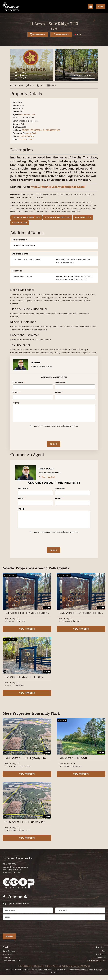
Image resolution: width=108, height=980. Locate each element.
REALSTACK (85, 975)
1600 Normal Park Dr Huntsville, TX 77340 (12, 879)
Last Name (61, 383)
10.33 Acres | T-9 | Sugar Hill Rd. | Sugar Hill (80, 620)
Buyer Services (9, 960)
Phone (59, 393)
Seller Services (8, 963)
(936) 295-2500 (27, 136)
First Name (19, 383)
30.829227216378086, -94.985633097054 (41, 130)
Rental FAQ (7, 966)
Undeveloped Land (27, 115)
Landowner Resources (12, 969)
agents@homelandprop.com (15, 874)
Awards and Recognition (96, 969)
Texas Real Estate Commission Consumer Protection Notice (29, 978)
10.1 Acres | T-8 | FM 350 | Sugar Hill (26, 620)
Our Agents (101, 963)
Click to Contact (26, 139)
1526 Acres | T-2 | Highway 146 (25, 829)
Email (16, 393)
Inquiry (16, 403)
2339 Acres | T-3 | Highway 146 (25, 765)
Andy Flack (31, 133)
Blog (104, 960)
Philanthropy (100, 966)
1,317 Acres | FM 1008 (73, 765)
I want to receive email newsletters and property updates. (55, 429)
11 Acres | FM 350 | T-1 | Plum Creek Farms (23, 684)
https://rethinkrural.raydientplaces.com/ (58, 187)
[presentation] (32, 437)
